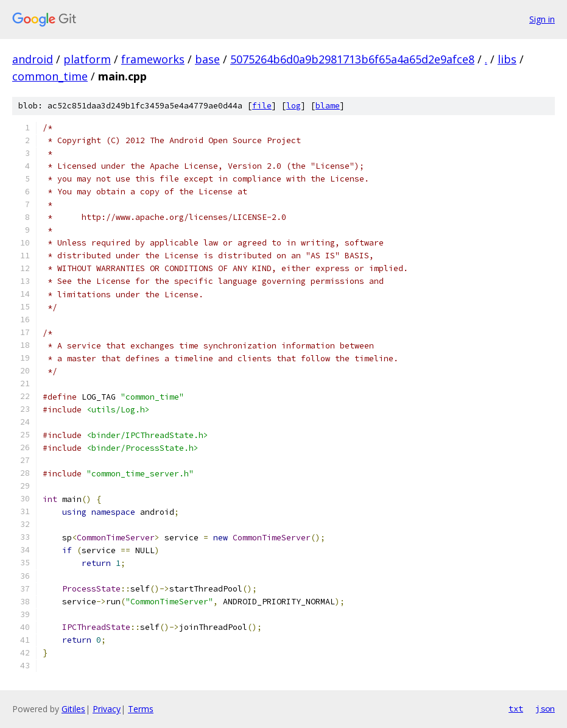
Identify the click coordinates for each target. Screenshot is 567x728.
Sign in (542, 19)
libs (507, 59)
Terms (141, 709)
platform (87, 59)
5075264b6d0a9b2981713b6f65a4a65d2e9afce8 (352, 59)
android (33, 59)
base (207, 59)
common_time (50, 76)
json (545, 709)
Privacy (107, 709)
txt (516, 709)
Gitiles (73, 709)
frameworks (153, 59)
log (294, 106)
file (262, 106)
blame (328, 106)
